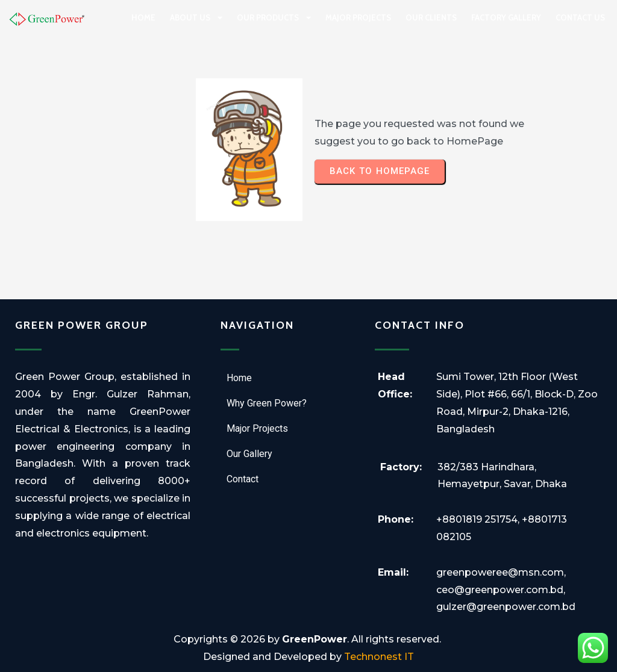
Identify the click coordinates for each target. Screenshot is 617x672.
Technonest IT (379, 657)
